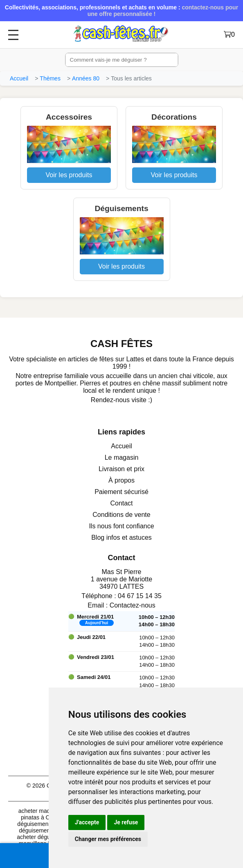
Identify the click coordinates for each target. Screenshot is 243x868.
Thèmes (50, 78)
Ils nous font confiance (121, 526)
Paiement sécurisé (122, 492)
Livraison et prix (122, 469)
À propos (122, 480)
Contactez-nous (133, 605)
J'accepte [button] (87, 822)
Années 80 (86, 78)
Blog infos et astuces (122, 537)
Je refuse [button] (126, 822)
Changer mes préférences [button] (108, 839)
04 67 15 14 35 (140, 596)
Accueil (19, 78)
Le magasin (122, 457)
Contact (121, 503)
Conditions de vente (121, 515)
